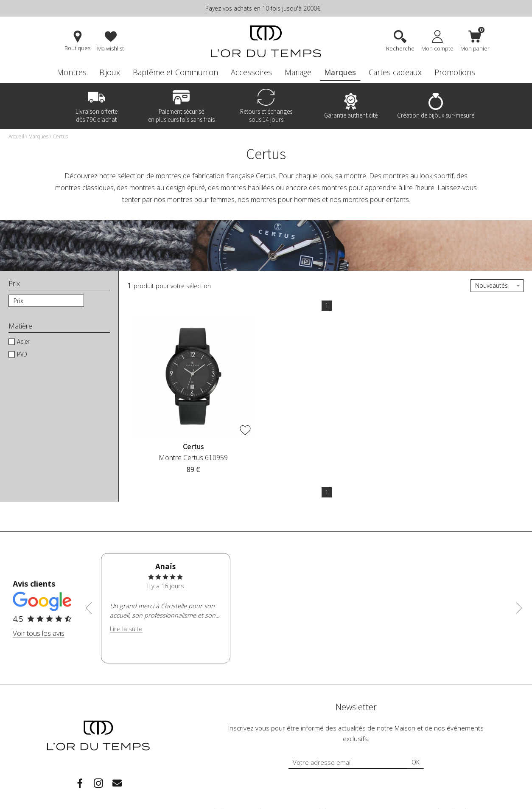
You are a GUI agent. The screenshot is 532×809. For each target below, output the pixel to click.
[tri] (497, 286)
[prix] (46, 301)
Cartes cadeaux (395, 72)
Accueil (16, 136)
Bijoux (110, 72)
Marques (340, 72)
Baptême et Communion (175, 72)
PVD (22, 354)
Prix (14, 284)
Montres (72, 72)
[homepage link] (266, 42)
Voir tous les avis (39, 633)
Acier (23, 341)
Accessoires (251, 72)
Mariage (298, 72)
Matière (20, 326)
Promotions (455, 72)
